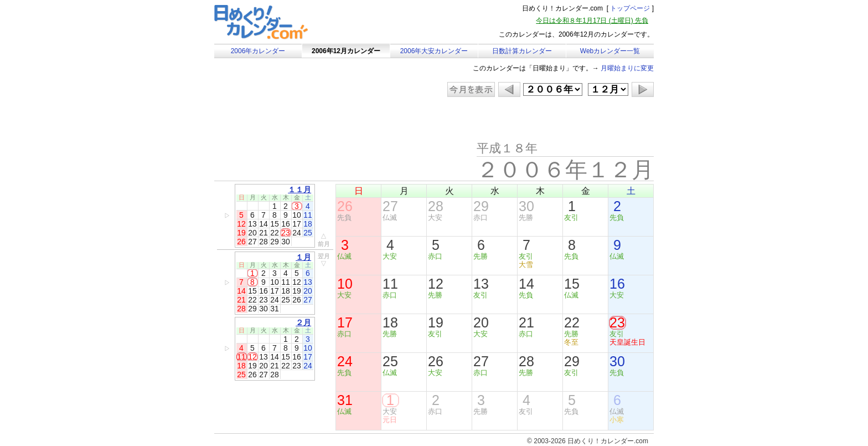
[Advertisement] (308, 119)
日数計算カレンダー (522, 51)
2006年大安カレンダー (434, 51)
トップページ (630, 8)
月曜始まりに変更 (627, 68)
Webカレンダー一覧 (610, 51)
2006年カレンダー (258, 51)
